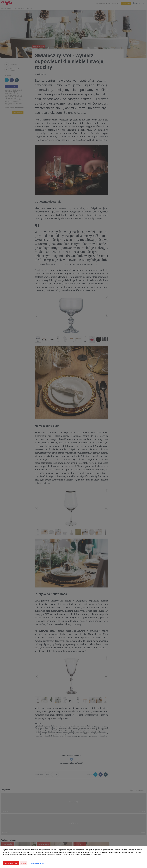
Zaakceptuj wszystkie (11, 863)
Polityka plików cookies (37, 863)
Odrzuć (24, 863)
